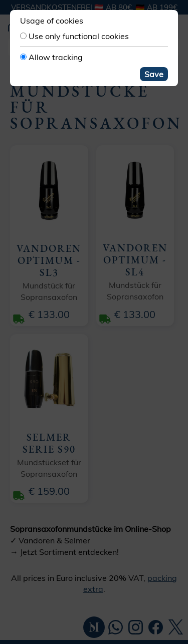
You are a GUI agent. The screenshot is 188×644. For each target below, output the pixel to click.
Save (154, 74)
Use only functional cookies (79, 36)
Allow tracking (56, 57)
